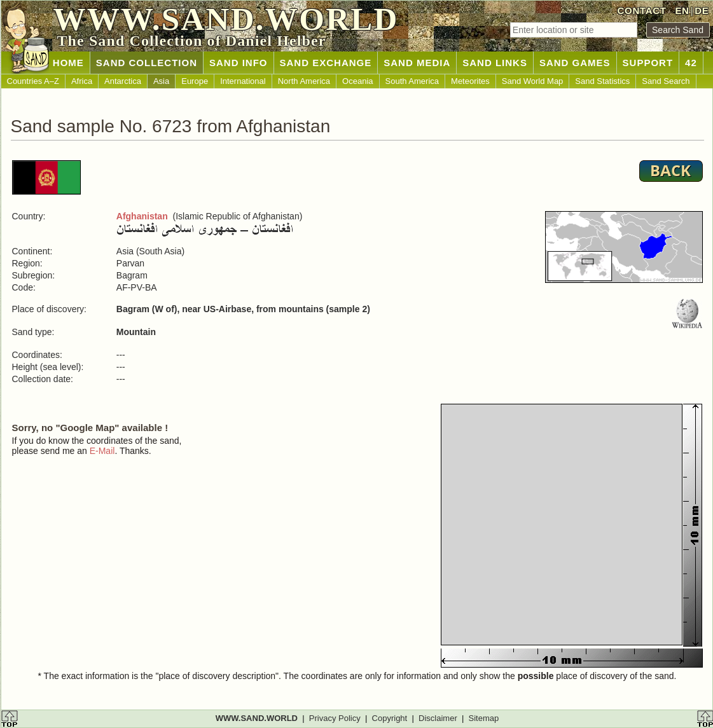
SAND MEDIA (417, 63)
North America (304, 81)
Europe (195, 81)
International (243, 81)
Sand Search (666, 81)
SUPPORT (648, 63)
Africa (82, 81)
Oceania (357, 81)
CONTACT (642, 10)
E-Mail (102, 451)
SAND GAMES (575, 63)
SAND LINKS (495, 63)
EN (682, 10)
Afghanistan (142, 216)
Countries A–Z (33, 81)
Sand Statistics (602, 81)
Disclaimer (438, 718)
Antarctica (123, 81)
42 (691, 63)
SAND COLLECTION (147, 63)
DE (702, 10)
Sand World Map (533, 81)
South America (412, 81)
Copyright (390, 718)
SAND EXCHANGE (326, 63)
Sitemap (484, 718)
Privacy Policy (335, 718)
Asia (161, 81)
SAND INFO (239, 63)
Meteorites (470, 81)
